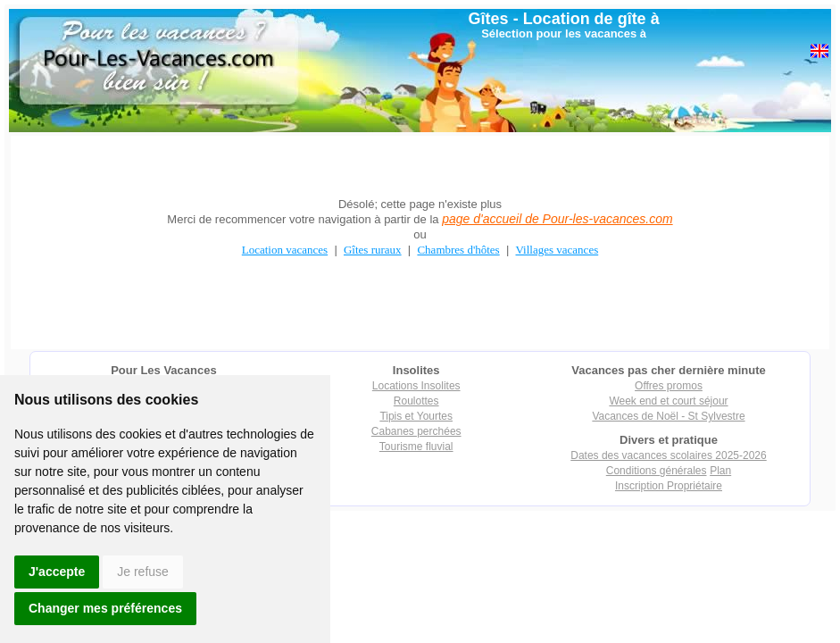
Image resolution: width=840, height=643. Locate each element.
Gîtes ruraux (373, 250)
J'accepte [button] (57, 572)
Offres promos (669, 386)
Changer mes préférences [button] (105, 608)
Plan (720, 471)
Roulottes (416, 401)
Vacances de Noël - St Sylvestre (668, 416)
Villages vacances (557, 250)
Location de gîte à (591, 19)
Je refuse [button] (143, 572)
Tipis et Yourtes (416, 416)
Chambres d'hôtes (458, 250)
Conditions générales (657, 471)
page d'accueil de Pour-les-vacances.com (557, 219)
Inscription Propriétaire (669, 486)
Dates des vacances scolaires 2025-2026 (668, 455)
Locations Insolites (416, 386)
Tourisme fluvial (416, 447)
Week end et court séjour (668, 401)
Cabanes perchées (416, 431)
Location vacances (285, 250)
